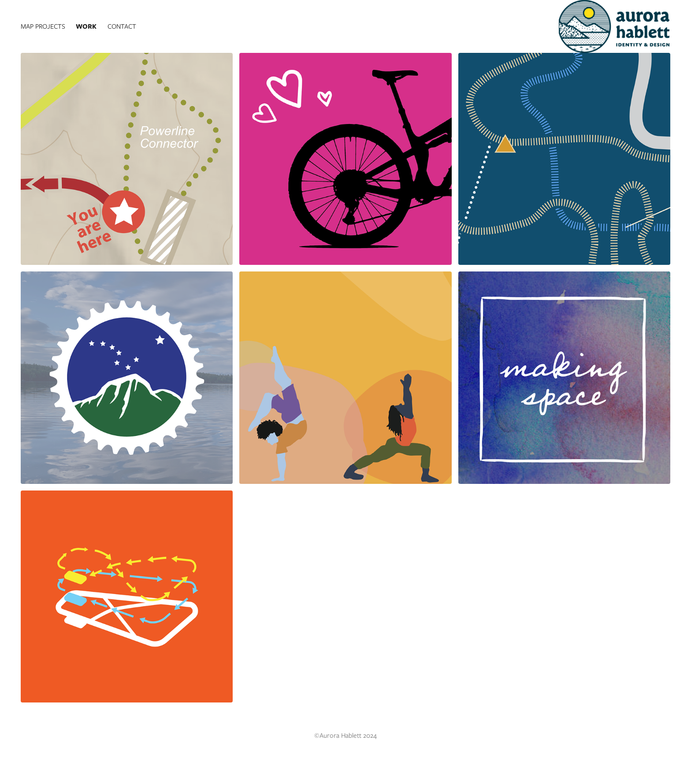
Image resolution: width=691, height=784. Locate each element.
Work (86, 26)
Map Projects (43, 26)
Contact (122, 26)
